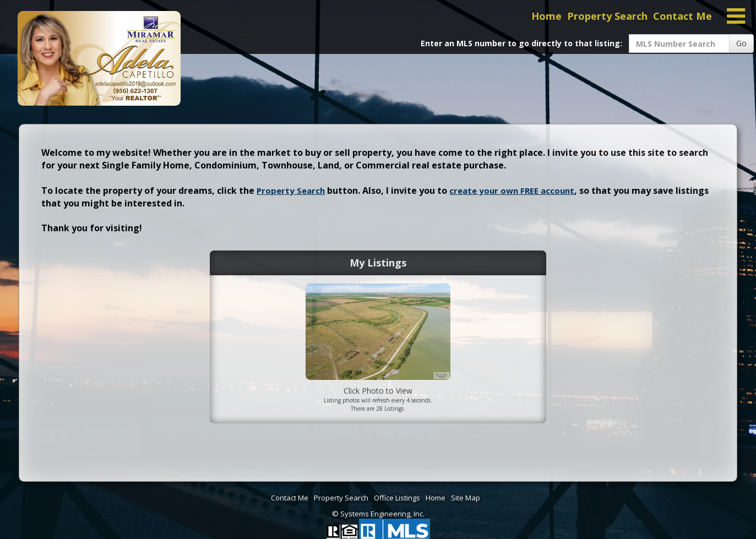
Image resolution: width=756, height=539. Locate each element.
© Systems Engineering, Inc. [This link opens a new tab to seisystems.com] (378, 514)
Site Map (466, 498)
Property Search (607, 16)
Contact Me (682, 16)
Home (546, 16)
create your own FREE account (512, 190)
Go (741, 43)
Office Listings (397, 498)
